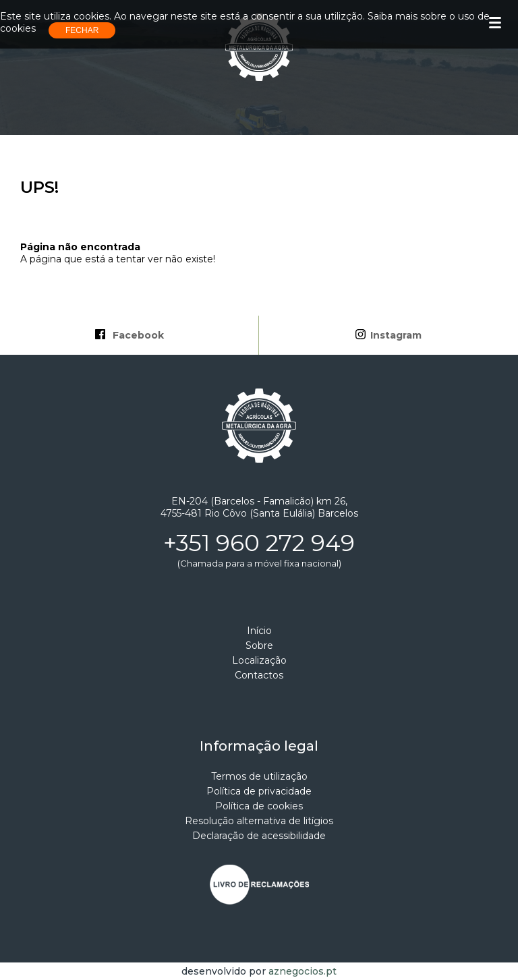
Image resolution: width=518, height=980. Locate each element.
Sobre (259, 645)
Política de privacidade (259, 791)
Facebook (129, 335)
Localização (259, 660)
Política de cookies (259, 806)
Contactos (259, 675)
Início (259, 631)
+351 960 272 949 (259, 543)
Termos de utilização (259, 776)
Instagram (388, 335)
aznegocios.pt (303, 971)
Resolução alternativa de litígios (259, 821)
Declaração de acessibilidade (259, 836)
